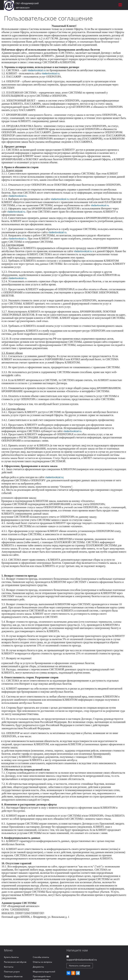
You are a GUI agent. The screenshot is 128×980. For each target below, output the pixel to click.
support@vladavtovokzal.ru (82, 960)
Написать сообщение (80, 966)
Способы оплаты (41, 957)
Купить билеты (11, 957)
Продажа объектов (13, 976)
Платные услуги (12, 972)
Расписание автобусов (15, 962)
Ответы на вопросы (42, 962)
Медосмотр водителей (44, 972)
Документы (38, 967)
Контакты (9, 967)
